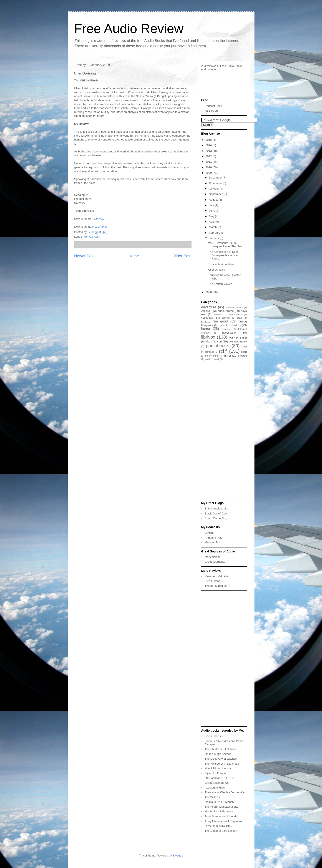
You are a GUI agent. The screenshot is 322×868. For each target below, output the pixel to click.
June (212, 211)
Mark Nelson (214, 341)
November (216, 183)
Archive (206, 311)
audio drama (226, 311)
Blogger (177, 856)
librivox (88, 237)
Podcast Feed (213, 106)
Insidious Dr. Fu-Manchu (220, 802)
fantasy (206, 322)
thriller (227, 356)
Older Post (182, 256)
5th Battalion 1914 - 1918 (220, 778)
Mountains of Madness (219, 811)
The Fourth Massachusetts (221, 807)
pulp (244, 346)
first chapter (100, 227)
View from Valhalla (216, 576)
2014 (209, 145)
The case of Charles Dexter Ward (226, 792)
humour (226, 329)
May (212, 216)
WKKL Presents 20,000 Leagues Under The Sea (225, 245)
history (237, 325)
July (212, 205)
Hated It (223, 325)
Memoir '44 (212, 542)
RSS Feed (211, 111)
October (214, 189)
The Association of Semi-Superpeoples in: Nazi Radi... (224, 255)
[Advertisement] (214, 431)
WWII (217, 359)
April (212, 222)
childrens (218, 315)
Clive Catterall (235, 315)
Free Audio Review (129, 29)
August (214, 200)
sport (244, 352)
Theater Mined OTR (217, 586)
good (224, 321)
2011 (209, 162)
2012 (209, 156)
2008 (209, 292)
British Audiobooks (216, 508)
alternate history (234, 308)
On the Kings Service (218, 754)
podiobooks (218, 346)
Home (134, 256)
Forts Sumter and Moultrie (221, 816)
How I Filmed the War (218, 768)
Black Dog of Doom (217, 513)
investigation (229, 333)
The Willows (212, 797)
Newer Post (84, 256)
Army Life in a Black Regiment (224, 821)
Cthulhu (210, 533)
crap (240, 318)
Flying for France (215, 773)
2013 (209, 151)
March (213, 227)
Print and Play (214, 538)
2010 (209, 167)
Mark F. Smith (238, 338)
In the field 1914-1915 (218, 826)
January (214, 238)
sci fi (97, 237)
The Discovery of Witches (221, 759)
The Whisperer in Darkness (222, 764)
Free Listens (213, 581)
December (216, 178)
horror (206, 329)
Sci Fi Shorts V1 (215, 736)
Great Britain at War (217, 783)
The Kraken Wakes (220, 284)
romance (210, 352)
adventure (209, 307)
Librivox (99, 219)
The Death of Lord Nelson (221, 831)
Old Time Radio (238, 341)
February (215, 233)
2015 (209, 140)
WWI (207, 359)
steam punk (212, 356)
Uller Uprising (217, 270)
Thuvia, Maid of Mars (221, 264)
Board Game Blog (216, 518)
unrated (243, 356)
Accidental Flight (215, 788)
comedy (226, 318)
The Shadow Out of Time (220, 749)
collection (207, 318)
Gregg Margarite (215, 562)
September (216, 194)
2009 (209, 173)
